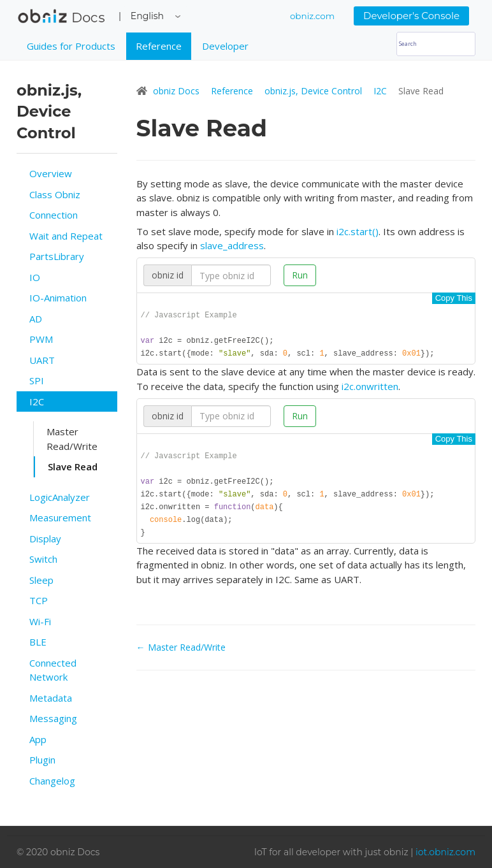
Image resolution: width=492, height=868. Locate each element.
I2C (37, 401)
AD (36, 319)
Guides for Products (71, 46)
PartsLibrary (57, 256)
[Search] (436, 44)
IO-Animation (58, 298)
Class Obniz (55, 194)
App (38, 739)
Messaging (53, 718)
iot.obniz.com (445, 852)
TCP (39, 600)
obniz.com (312, 16)
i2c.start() (358, 231)
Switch (43, 559)
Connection (54, 215)
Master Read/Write (72, 439)
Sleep (41, 580)
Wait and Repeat (66, 236)
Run (300, 275)
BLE (38, 642)
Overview (51, 173)
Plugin (42, 760)
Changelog (52, 781)
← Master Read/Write (181, 654)
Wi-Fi (40, 621)
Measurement (60, 517)
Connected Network (53, 670)
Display (45, 539)
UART (42, 360)
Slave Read (73, 467)
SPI (37, 380)
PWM (41, 339)
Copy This (454, 298)
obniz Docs (61, 19)
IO (35, 277)
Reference (159, 46)
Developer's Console (411, 16)
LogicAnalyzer (60, 497)
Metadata (51, 698)
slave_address (232, 245)
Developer (225, 46)
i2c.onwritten (370, 389)
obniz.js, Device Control (315, 91)
